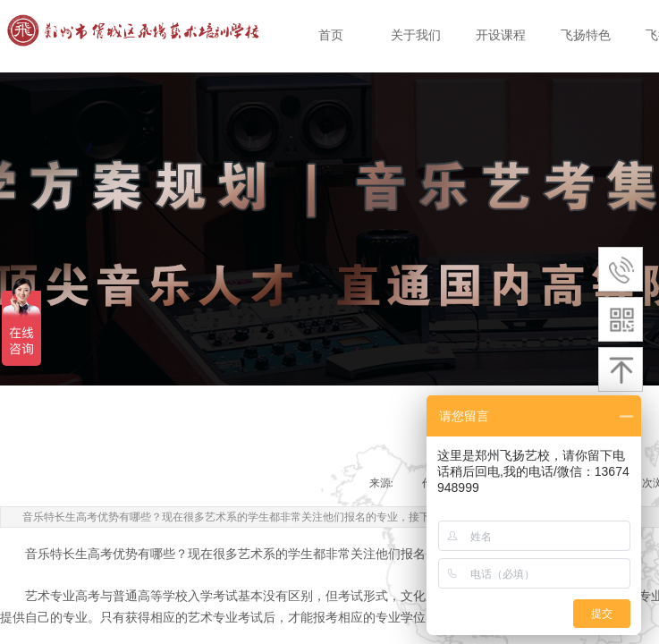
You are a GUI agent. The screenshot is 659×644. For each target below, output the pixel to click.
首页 (331, 35)
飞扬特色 (586, 35)
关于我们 (416, 35)
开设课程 (501, 35)
